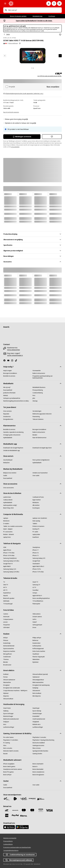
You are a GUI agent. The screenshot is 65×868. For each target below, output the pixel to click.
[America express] (7, 815)
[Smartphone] (36, 547)
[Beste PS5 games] (8, 772)
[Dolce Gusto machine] (39, 651)
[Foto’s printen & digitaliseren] (41, 460)
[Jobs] (34, 398)
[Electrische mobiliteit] (39, 743)
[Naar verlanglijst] (54, 3)
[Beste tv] (35, 767)
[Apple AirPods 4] (37, 596)
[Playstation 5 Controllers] (11, 740)
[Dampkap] (35, 688)
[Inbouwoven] (36, 691)
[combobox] (34, 10)
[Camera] (6, 614)
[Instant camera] (37, 617)
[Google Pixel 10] (8, 564)
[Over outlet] (36, 476)
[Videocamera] (36, 614)
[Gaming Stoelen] (37, 754)
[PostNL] (15, 799)
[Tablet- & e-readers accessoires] (13, 526)
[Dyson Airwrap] (37, 711)
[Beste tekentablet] (38, 769)
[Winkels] (6, 395)
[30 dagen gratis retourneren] (12, 435)
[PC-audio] (35, 532)
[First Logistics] (41, 799)
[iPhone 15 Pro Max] (38, 572)
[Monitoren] (6, 521)
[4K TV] (5, 587)
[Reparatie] (6, 414)
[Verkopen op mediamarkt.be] (12, 398)
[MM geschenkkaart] (41, 810)
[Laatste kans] (7, 497)
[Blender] (6, 662)
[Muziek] (5, 754)
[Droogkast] (6, 685)
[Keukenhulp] (7, 643)
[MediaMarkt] (25, 3)
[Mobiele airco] (37, 724)
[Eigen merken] (37, 500)
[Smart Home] (7, 708)
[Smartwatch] (36, 564)
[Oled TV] (6, 585)
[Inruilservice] (7, 417)
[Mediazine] (36, 503)
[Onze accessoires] (9, 488)
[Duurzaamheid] (8, 390)
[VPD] (24, 799)
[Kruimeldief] (36, 716)
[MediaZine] (6, 463)
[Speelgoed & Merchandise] (40, 751)
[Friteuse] (6, 640)
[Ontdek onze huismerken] (40, 473)
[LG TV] (34, 587)
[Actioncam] (6, 617)
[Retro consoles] (8, 748)
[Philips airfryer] (37, 638)
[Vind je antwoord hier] (14, 350)
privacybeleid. (15, 147)
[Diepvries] (6, 696)
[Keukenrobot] (36, 643)
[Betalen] (35, 435)
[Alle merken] (36, 505)
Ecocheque (52, 16)
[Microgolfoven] (8, 654)
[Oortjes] (35, 593)
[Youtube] (9, 360)
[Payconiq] (15, 810)
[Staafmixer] (36, 654)
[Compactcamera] (8, 619)
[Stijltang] (6, 711)
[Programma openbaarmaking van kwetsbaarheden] (47, 377)
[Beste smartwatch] (38, 764)
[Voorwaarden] (37, 371)
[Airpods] (6, 596)
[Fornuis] (5, 677)
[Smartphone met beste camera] (13, 769)
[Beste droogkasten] (38, 775)
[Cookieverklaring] (38, 393)
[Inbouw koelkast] (8, 699)
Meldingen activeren (22, 137)
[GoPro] (34, 619)
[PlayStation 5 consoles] (39, 737)
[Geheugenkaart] (37, 625)
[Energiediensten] (8, 419)
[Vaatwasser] (36, 677)
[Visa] (49, 810)
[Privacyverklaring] (38, 390)
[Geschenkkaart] (8, 460)
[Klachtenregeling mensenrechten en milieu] (16, 401)
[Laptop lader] (36, 534)
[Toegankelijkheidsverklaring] (11, 851)
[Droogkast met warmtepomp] (41, 685)
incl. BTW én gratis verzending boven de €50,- (50, 76)
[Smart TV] (35, 582)
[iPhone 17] (36, 550)
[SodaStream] (7, 657)
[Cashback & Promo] (38, 497)
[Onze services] (7, 411)
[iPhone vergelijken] (9, 764)
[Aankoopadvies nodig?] (10, 505)
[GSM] (5, 547)
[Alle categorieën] (5, 3)
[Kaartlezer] (36, 537)
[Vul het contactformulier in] (15, 355)
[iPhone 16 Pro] (37, 569)
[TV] (4, 582)
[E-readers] (6, 524)
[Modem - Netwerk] (9, 534)
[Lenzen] (5, 622)
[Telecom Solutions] (38, 419)
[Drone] (34, 627)
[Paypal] (15, 815)
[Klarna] (24, 816)
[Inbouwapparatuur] (38, 680)
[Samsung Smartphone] (10, 558)
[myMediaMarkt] (8, 438)
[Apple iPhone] (7, 550)
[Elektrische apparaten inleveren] (42, 414)
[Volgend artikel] (60, 56)
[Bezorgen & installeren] (10, 373)
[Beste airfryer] (7, 775)
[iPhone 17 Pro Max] (9, 553)
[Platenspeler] (36, 604)
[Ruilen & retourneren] (39, 373)
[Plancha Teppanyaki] (39, 657)
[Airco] (5, 724)
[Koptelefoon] (7, 593)
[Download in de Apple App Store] (42, 448)
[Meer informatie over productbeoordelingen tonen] (20, 43)
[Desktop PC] (36, 529)
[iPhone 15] (36, 555)
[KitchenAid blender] (9, 646)
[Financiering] (36, 417)
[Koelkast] (6, 674)
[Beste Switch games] (9, 767)
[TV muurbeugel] (8, 604)
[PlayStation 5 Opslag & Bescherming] (43, 740)
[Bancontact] (7, 810)
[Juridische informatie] (9, 393)
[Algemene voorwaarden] (10, 838)
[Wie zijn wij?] (7, 387)
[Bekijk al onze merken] (10, 473)
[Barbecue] (35, 640)
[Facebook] (5, 360)
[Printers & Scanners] (38, 526)
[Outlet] (5, 476)
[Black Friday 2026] (8, 508)
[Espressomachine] (9, 649)
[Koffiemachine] (37, 646)
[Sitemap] (35, 401)
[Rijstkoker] (36, 662)
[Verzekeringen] (37, 411)
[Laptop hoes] (7, 537)
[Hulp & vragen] (7, 371)
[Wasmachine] (7, 682)
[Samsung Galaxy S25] (39, 558)
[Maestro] (24, 810)
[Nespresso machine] (9, 651)
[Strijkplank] (36, 722)
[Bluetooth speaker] (9, 598)
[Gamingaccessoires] (38, 745)
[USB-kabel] (6, 627)
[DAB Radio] (6, 601)
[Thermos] (6, 659)
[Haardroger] (36, 708)
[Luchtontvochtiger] (9, 727)
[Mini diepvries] (37, 696)
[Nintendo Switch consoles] (11, 751)
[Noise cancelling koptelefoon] (41, 598)
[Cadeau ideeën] (8, 500)
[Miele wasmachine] (38, 682)
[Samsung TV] (36, 585)
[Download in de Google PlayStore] (13, 448)
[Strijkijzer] (6, 722)
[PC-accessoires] (8, 532)
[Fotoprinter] (7, 625)
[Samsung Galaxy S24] (10, 569)
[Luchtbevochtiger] (38, 727)
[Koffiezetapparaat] (38, 649)
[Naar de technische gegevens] (11, 112)
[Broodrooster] (7, 665)
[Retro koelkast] (37, 693)
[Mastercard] (32, 810)
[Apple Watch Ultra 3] (38, 566)
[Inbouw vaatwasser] (9, 680)
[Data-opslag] (36, 521)
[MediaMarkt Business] (39, 387)
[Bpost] (7, 799)
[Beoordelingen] (5, 43)
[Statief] (35, 622)
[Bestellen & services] (9, 376)
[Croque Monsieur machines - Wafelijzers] (15, 691)
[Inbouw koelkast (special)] (40, 674)
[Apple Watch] (7, 566)
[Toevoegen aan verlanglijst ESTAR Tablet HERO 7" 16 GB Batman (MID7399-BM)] (60, 35)
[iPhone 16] (36, 553)
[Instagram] (13, 360)
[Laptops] (6, 518)
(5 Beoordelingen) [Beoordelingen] (13, 43)
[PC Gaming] (7, 743)
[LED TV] (5, 590)
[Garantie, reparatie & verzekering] (13, 432)
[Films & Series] (37, 748)
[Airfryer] (6, 638)
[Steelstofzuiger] (37, 714)
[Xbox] (5, 745)
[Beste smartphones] (38, 772)
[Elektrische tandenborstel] (11, 719)
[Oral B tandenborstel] (39, 719)
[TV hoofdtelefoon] (38, 601)
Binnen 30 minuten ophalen (18, 16)
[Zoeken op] (6, 10)
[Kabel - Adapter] (8, 529)
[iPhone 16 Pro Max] (9, 555)
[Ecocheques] (36, 508)
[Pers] (34, 395)
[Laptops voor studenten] (40, 518)
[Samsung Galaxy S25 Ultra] (11, 561)
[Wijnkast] (6, 693)
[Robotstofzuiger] (8, 716)
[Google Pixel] (36, 561)
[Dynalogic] (32, 799)
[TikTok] (17, 360)
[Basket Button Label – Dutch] (59, 3)
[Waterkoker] (36, 659)
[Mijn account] (49, 3)
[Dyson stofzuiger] (8, 714)
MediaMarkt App (38, 16)
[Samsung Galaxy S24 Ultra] (11, 572)
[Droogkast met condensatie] (12, 688)
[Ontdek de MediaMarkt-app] (12, 450)
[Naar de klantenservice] (39, 438)
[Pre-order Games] (8, 737)
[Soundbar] (35, 590)
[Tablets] (35, 524)
